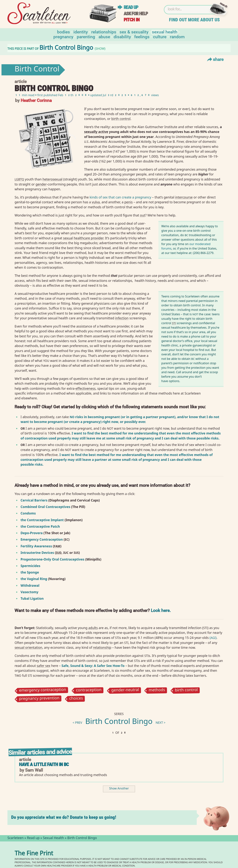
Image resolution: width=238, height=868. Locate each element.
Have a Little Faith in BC (44, 764)
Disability (122, 36)
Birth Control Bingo (119, 722)
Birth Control (37, 70)
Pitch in (132, 20)
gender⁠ (41, 184)
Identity (81, 32)
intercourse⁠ (184, 197)
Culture (160, 36)
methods (157, 690)
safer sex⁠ (43, 666)
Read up (131, 7)
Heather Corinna (36, 100)
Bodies (63, 32)
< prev (77, 723)
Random (177, 36)
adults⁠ (93, 628)
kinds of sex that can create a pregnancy (120, 197)
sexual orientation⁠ (28, 647)
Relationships (104, 32)
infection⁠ (122, 318)
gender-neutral (125, 691)
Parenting (86, 36)
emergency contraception (43, 691)
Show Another (119, 789)
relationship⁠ (102, 647)
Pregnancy (63, 36)
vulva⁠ (96, 202)
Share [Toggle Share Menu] (215, 59)
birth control (186, 691)
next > (161, 723)
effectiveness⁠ (86, 388)
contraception (89, 691)
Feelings (142, 36)
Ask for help (136, 14)
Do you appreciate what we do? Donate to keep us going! (64, 817)
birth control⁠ (121, 119)
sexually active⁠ (96, 132)
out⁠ (143, 215)
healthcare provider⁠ (88, 238)
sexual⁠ (68, 238)
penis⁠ (129, 202)
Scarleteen (16, 838)
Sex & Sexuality (134, 32)
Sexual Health (165, 32)
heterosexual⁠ (52, 179)
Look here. (161, 610)
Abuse (104, 36)
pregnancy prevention (39, 699)
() (213, 638)
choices (76, 699)
